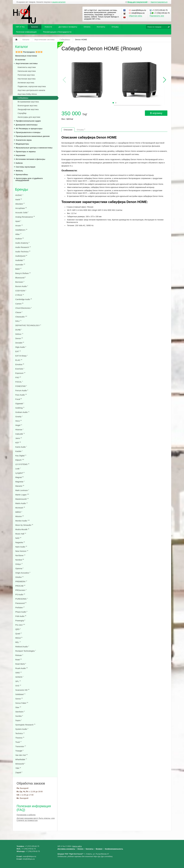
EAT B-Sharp (21, 356)
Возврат (99, 849)
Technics (20, 733)
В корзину (156, 113)
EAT (18, 351)
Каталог (35, 27)
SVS (18, 686)
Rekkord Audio (22, 647)
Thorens (20, 738)
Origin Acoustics (23, 573)
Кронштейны (22, 174)
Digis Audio (21, 347)
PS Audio (20, 594)
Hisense (19, 430)
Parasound (21, 603)
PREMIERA (21, 581)
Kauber (19, 451)
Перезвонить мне (157, 16)
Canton (19, 304)
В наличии (20, 60)
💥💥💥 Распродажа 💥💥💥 (29, 52)
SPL (18, 681)
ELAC (19, 360)
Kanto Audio (21, 447)
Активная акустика (26, 83)
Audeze (19, 239)
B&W (18, 269)
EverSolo (20, 369)
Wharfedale (21, 759)
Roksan (19, 655)
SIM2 (18, 673)
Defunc (19, 334)
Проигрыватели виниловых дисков (33, 136)
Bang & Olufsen (23, 273)
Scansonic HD (22, 690)
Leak (18, 469)
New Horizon (22, 551)
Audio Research (23, 247)
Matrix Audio (22, 503)
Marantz (20, 486)
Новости (48, 27)
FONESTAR (21, 386)
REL (18, 642)
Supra (18, 720)
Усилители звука (24, 140)
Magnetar (20, 482)
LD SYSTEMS (22, 464)
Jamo (19, 438)
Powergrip (20, 621)
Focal (19, 399)
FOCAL (19, 382)
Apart (18, 221)
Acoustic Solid (22, 212)
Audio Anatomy (22, 243)
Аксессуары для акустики (29, 117)
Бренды (22, 189)
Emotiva (20, 364)
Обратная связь (136, 16)
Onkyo (19, 564)
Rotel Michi (21, 664)
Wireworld (20, 764)
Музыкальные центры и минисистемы (34, 148)
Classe (19, 312)
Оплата (87, 27)
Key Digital (21, 456)
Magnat (19, 477)
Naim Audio (21, 547)
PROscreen (21, 590)
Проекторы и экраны (26, 151)
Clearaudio (21, 317)
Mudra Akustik (22, 529)
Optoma (19, 568)
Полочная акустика (26, 75)
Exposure (20, 373)
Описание (68, 130)
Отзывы (115, 27)
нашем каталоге (59, 2)
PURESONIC (22, 599)
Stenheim (20, 712)
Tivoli (18, 742)
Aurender (20, 265)
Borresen (20, 282)
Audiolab (20, 260)
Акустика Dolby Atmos (27, 94)
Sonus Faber (22, 703)
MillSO (19, 512)
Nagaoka (20, 542)
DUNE (19, 330)
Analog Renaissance (25, 217)
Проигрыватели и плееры (28, 132)
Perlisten (20, 607)
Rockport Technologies (26, 651)
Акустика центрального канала (31, 90)
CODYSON (21, 291)
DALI (18, 321)
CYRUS (20, 295)
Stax (18, 707)
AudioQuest (21, 256)
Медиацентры (22, 144)
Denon (19, 338)
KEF (18, 443)
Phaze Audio (21, 612)
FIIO (18, 377)
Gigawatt (20, 403)
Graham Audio (22, 412)
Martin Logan (22, 495)
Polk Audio (21, 616)
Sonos (19, 699)
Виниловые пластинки (26, 56)
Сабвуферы (23, 98)
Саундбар (22, 113)
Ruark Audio (21, 668)
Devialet (20, 343)
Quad (19, 634)
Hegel (19, 425)
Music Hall (21, 534)
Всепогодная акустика (27, 106)
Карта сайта (77, 846)
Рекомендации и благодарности (57, 32)
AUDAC (19, 195)
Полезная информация (26, 32)
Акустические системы (27, 63)
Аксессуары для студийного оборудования (29, 179)
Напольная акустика (27, 71)
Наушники (21, 155)
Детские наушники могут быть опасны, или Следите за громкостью (36, 819)
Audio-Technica (23, 252)
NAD (18, 538)
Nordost (20, 560)
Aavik (19, 199)
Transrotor (21, 746)
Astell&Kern (21, 230)
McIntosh (20, 508)
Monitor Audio (22, 521)
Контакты (101, 27)
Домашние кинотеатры (27, 125)
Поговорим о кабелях (26, 815)
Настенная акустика (27, 79)
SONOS (19, 677)
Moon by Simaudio (24, 525)
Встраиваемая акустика (28, 102)
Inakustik (20, 434)
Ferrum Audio (22, 390)
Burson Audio (22, 286)
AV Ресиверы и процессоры (29, 128)
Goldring (20, 408)
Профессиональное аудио (28, 121)
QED (18, 629)
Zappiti (19, 772)
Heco (18, 421)
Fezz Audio (21, 395)
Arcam (19, 226)
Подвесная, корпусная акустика (32, 86)
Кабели (19, 163)
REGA (19, 638)
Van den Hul (21, 755)
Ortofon (19, 577)
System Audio (22, 729)
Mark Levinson (22, 490)
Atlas (18, 234)
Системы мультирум (25, 167)
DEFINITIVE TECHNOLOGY (28, 325)
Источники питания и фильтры (30, 159)
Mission (19, 516)
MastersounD (22, 499)
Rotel (18, 660)
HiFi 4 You (20, 27)
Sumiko (19, 716)
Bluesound (20, 278)
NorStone (20, 555)
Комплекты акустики (27, 67)
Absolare (20, 204)
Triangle (19, 751)
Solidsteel (20, 694)
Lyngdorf (20, 473)
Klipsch (20, 460)
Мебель (19, 171)
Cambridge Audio (24, 299)
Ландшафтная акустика (28, 109)
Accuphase (21, 208)
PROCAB (20, 586)
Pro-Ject (20, 625)
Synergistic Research (25, 725)
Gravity (19, 417)
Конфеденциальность (114, 849)
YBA (18, 768)
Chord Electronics (24, 308)
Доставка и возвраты (68, 27)
